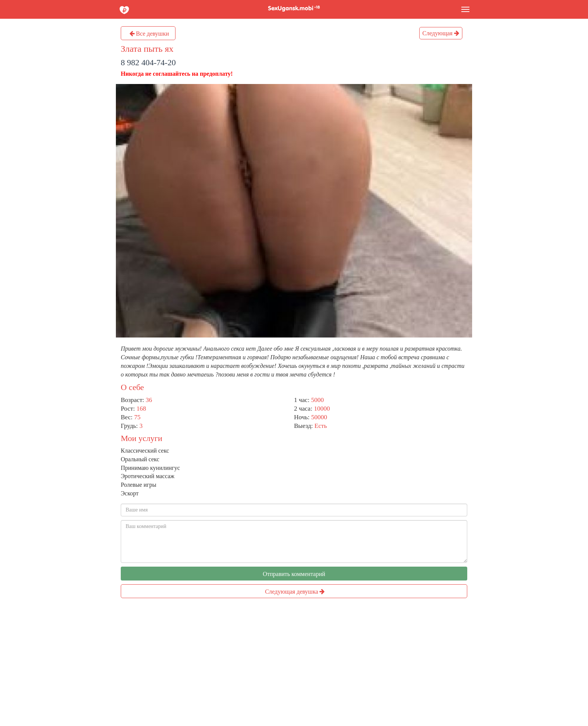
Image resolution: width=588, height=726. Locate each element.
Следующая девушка (295, 592)
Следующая (441, 33)
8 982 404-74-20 (148, 62)
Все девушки (149, 34)
